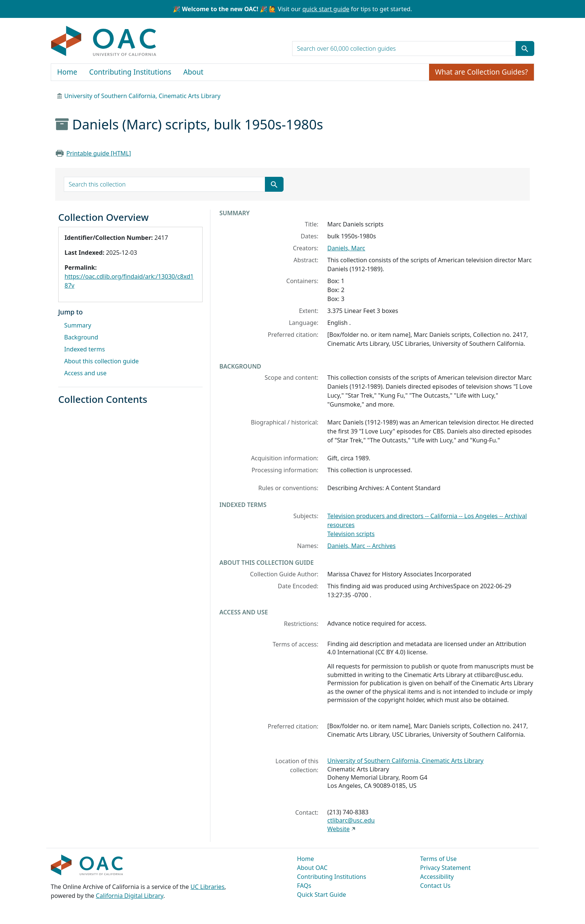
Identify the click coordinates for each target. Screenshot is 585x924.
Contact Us (435, 886)
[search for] (404, 48)
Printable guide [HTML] (99, 153)
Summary (78, 325)
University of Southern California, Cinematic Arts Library (142, 96)
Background (81, 337)
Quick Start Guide (322, 895)
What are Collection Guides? (481, 72)
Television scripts (351, 534)
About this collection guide (101, 361)
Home (67, 72)
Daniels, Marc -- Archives (361, 546)
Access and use (85, 373)
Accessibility (437, 877)
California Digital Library (130, 896)
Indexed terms (85, 349)
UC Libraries (208, 887)
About (193, 72)
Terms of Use (438, 859)
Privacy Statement (445, 868)
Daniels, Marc (346, 248)
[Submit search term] (525, 48)
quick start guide (326, 9)
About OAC (312, 868)
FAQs (304, 886)
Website (338, 829)
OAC (104, 41)
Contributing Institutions (130, 72)
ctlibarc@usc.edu (351, 820)
